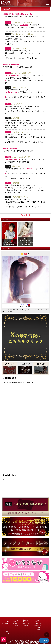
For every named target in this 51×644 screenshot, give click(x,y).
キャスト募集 (36, 627)
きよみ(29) (25, 305)
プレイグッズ (16, 624)
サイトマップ (5, 637)
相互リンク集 (5, 633)
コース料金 (15, 620)
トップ (4, 620)
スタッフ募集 (36, 629)
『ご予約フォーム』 (12, 92)
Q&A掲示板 (36, 620)
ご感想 (35, 622)
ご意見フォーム (37, 626)
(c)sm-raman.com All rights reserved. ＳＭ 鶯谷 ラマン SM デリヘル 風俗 (26, 643)
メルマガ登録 (5, 631)
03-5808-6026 (24, 25)
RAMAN (5, 2)
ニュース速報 (5, 622)
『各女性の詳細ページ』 (13, 76)
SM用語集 (15, 626)
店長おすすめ (5, 624)
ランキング (26, 624)
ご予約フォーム (37, 624)
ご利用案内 (15, 622)
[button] (3, 282)
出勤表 (24, 622)
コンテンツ (5, 635)
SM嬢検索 (25, 626)
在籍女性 (25, 620)
